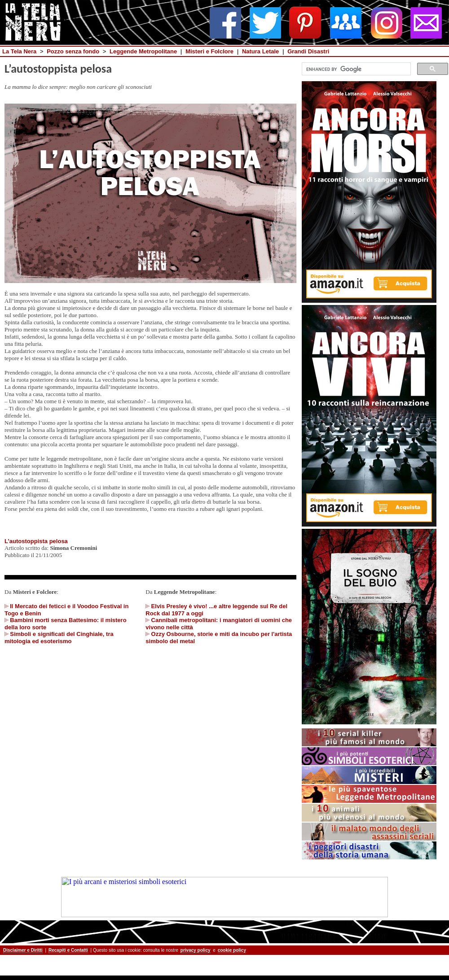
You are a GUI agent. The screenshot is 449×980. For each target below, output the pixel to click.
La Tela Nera (19, 51)
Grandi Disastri (308, 51)
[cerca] (355, 69)
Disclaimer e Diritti (23, 950)
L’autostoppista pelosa (36, 541)
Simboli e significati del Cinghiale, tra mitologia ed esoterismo (59, 638)
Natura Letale (260, 51)
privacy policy (196, 950)
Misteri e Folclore (209, 51)
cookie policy (232, 950)
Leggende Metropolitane (143, 51)
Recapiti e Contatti (68, 950)
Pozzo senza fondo (73, 51)
